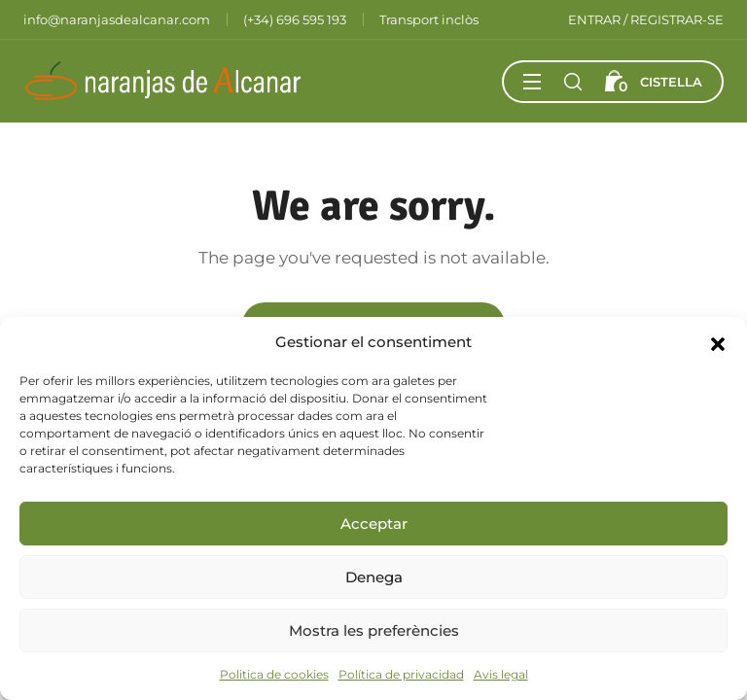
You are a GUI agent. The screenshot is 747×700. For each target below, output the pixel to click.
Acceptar (374, 524)
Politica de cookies (274, 674)
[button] (718, 342)
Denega (374, 577)
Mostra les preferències (374, 630)
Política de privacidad (401, 674)
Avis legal (501, 674)
